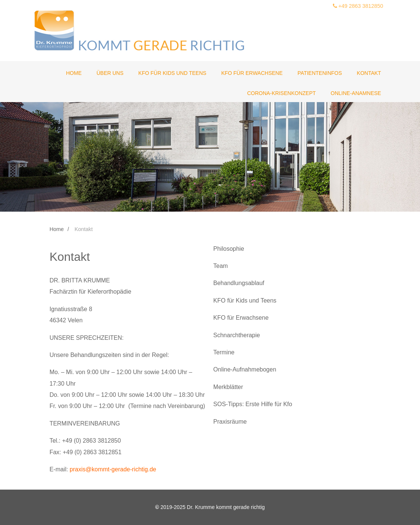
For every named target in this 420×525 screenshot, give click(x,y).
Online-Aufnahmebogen (245, 369)
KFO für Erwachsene (252, 73)
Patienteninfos (320, 73)
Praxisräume (230, 422)
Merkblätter (228, 387)
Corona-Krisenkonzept (281, 93)
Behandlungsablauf (239, 283)
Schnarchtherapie (237, 335)
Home (74, 73)
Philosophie (229, 249)
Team (221, 266)
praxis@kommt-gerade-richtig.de (113, 469)
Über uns (110, 73)
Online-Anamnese (356, 93)
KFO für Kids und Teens (173, 73)
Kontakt (369, 73)
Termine (224, 352)
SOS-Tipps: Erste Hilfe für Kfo (253, 404)
